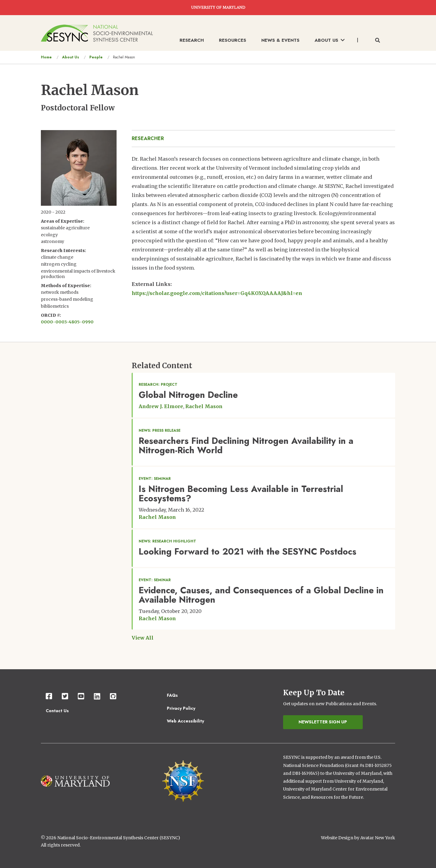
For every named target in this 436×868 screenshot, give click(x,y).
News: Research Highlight (167, 541)
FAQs (172, 695)
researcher (148, 138)
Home (46, 57)
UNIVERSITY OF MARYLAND (218, 8)
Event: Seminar (155, 479)
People (96, 57)
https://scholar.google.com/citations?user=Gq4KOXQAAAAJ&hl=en (217, 293)
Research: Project (158, 385)
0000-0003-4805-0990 (67, 322)
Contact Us (57, 711)
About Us (71, 57)
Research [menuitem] (192, 40)
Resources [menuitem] (233, 40)
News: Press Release (160, 431)
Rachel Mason (204, 406)
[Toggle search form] (378, 41)
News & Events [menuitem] (280, 40)
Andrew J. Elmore (161, 406)
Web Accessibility (185, 721)
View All (143, 638)
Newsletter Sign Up (323, 722)
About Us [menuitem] (330, 40)
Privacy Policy (181, 708)
